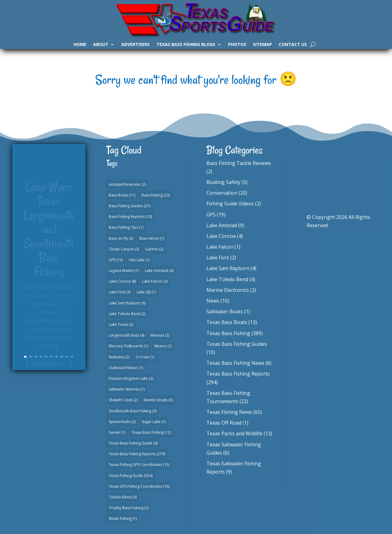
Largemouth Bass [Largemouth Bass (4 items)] (126, 335)
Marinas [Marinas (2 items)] (160, 335)
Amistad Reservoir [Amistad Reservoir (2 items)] (127, 184)
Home (80, 45)
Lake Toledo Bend (227, 279)
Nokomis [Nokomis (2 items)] (119, 357)
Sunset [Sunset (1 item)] (117, 432)
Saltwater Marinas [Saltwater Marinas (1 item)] (127, 389)
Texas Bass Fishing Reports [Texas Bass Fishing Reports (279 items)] (137, 454)
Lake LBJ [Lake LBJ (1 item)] (146, 292)
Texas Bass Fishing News (235, 363)
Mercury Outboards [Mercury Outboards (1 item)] (128, 346)
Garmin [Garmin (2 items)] (154, 249)
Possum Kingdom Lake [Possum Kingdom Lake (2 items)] (131, 378)
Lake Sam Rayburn (228, 268)
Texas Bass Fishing (228, 333)
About (101, 45)
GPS (211, 215)
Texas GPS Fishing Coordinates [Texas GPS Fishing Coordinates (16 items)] (139, 486)
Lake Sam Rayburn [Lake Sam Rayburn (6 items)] (127, 303)
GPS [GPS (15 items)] (116, 260)
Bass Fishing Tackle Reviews (239, 163)
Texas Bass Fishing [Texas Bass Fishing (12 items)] (151, 432)
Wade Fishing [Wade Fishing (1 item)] (123, 519)
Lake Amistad (222, 225)
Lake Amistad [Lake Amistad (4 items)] (159, 271)
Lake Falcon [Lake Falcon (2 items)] (155, 281)
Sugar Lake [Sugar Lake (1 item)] (154, 422)
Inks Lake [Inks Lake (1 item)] (139, 260)
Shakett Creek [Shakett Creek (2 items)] (123, 400)
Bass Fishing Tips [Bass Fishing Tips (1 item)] (126, 227)
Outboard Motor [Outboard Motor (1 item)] (126, 368)
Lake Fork (218, 257)
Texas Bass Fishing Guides (237, 344)
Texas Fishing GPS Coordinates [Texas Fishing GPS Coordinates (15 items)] (139, 465)
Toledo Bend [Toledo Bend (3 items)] (123, 497)
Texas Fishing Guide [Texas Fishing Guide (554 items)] (131, 476)
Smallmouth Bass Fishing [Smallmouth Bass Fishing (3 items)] (133, 411)
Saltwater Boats (225, 311)
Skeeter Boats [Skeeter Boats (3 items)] (158, 400)
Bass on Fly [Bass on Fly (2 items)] (121, 238)
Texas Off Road (224, 423)
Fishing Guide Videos (230, 204)
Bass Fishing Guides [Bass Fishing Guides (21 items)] (130, 206)
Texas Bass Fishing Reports (238, 374)
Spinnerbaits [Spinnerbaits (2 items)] (122, 422)
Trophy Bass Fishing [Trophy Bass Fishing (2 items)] (129, 508)
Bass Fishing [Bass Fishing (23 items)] (156, 195)
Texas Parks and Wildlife (234, 433)
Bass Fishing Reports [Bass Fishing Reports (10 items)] (130, 217)
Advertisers (136, 45)
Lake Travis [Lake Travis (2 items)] (121, 324)
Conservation (222, 193)
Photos (237, 45)
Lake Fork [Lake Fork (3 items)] (120, 292)
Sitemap (262, 45)
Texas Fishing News (229, 412)
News (213, 301)
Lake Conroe (221, 236)
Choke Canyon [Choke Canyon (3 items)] (124, 249)
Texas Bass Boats (227, 322)
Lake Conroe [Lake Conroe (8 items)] (122, 281)
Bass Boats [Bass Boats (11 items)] (122, 195)
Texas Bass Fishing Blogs (186, 45)
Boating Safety (223, 182)
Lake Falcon (220, 247)
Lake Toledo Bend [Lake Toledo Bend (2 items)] (127, 314)
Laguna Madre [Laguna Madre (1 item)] (124, 271)
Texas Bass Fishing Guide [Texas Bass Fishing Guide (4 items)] (133, 443)
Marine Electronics (228, 290)
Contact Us (293, 45)
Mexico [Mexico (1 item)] (163, 346)
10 (72, 357)
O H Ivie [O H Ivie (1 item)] (145, 357)
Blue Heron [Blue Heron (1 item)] (152, 238)
